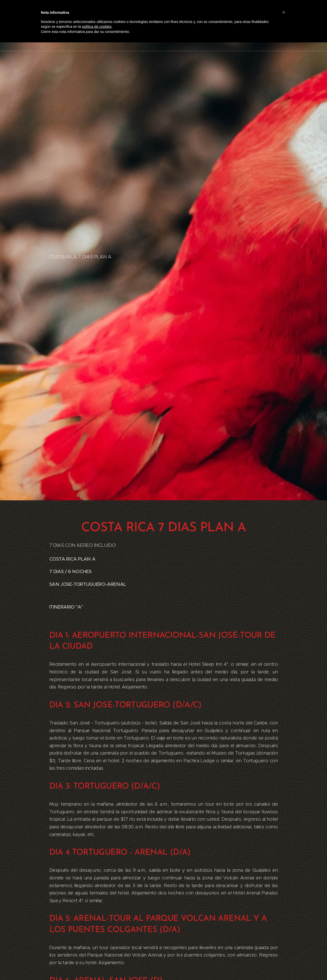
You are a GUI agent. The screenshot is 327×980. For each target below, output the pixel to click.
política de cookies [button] (97, 27)
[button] (284, 12)
